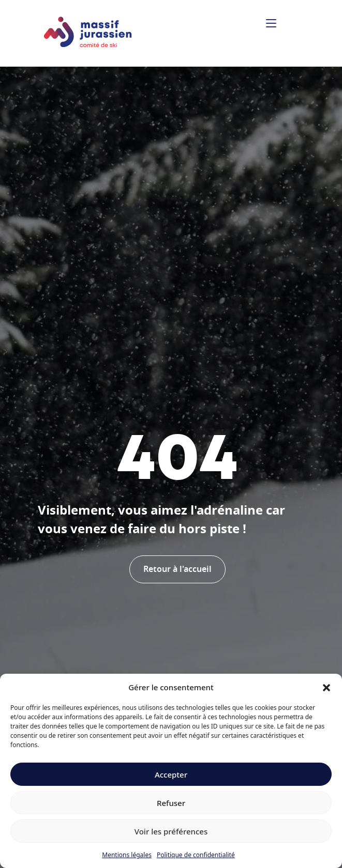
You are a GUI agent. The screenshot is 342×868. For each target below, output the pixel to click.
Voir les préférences (171, 831)
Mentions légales (127, 855)
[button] (326, 687)
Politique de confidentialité (196, 855)
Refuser (171, 803)
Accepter (171, 774)
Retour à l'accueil (177, 569)
